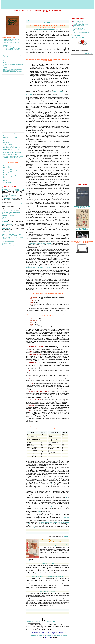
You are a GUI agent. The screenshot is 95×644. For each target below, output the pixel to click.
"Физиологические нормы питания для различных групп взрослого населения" (47, 267)
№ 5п (52, 507)
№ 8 (40, 511)
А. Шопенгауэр (89, 53)
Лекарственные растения (9, 201)
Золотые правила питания (10, 154)
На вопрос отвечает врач (10, 136)
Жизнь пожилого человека (47, 591)
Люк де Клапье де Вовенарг (81, 24)
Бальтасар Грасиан (78, 22)
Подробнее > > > (33, 589)
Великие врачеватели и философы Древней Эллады (12, 167)
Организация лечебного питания (12, 61)
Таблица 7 (62, 91)
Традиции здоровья (8, 144)
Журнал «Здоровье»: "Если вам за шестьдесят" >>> (55, 541)
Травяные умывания (8, 231)
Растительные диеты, (9, 228)
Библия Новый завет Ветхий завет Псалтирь (78, 29)
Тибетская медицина (8, 242)
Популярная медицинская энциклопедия (10, 138)
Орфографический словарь (81, 31)
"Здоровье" (66, 537)
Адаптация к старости (47, 563)
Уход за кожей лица (8, 214)
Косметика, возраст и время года (11, 212)
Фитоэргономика (7, 224)
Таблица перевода (7, 208)
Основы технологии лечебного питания (11, 67)
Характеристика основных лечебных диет (13, 57)
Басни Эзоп (76, 27)
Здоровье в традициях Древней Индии (11, 177)
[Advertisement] (13, 104)
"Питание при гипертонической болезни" (40, 243)
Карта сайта (27, 10)
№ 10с (54, 528)
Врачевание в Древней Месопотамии (13, 171)
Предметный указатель (42, 10)
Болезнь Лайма (6, 243)
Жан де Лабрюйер (78, 23)
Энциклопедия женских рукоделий (12, 211)
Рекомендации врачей (9, 134)
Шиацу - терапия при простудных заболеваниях (12, 150)
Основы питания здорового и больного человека (11, 40)
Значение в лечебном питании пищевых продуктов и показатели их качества (13, 44)
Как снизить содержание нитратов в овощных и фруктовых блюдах (13, 157)
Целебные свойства (9, 196)
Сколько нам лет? (8, 182)
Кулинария (5, 219)
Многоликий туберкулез (9, 245)
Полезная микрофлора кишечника (12, 153)
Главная (17, 10)
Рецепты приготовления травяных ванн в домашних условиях (13, 235)
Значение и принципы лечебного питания (12, 53)
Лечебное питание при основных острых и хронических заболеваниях (47, 22)
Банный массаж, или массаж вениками (13, 240)
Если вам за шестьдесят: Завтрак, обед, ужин (54, 544)
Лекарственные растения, (9, 198)
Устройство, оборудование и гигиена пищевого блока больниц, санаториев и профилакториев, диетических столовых (13, 49)
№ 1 (52, 484)
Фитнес (4, 217)
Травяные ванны (7, 233)
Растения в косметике (8, 216)
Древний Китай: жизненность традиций (11, 173)
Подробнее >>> (32, 561)
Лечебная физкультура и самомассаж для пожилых (47, 576)
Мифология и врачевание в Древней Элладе (13, 180)
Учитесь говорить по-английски (82, 32)
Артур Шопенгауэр (78, 26)
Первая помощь (7, 143)
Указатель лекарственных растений (12, 204)
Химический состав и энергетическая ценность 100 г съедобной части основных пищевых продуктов (13, 189)
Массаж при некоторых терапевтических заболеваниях (11, 147)
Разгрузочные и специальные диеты (13, 59)
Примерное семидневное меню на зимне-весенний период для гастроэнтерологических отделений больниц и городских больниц (13, 71)
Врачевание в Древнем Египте (11, 169)
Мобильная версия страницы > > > (47, 30)
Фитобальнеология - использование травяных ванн (13, 238)
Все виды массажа (8, 141)
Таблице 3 (54, 91)
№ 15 (35, 528)
